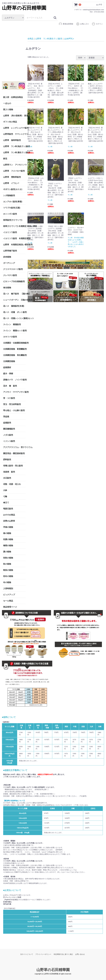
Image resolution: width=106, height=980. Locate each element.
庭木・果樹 (8, 374)
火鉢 (5, 490)
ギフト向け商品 (10, 122)
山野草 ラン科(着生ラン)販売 (14, 152)
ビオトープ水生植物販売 (14, 281)
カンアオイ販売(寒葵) (13, 202)
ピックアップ (9, 595)
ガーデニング (10, 263)
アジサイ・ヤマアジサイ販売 (14, 392)
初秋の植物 (8, 558)
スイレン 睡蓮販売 (12, 324)
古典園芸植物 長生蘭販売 (14, 355)
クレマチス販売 (10, 275)
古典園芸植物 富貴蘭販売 (14, 349)
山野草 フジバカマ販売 (14, 171)
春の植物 (7, 533)
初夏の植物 (8, 539)
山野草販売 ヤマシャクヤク (14, 134)
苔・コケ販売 (9, 398)
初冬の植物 (8, 576)
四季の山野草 (9, 521)
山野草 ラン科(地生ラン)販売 (14, 146)
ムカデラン (69, 39)
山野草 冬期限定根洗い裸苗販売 (14, 245)
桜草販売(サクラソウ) (13, 220)
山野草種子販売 (10, 251)
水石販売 (7, 478)
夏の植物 (7, 552)
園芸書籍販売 (9, 429)
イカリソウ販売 (10, 232)
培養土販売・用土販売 (13, 466)
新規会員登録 (66, 24)
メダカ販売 (8, 435)
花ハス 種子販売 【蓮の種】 (14, 294)
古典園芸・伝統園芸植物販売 (14, 343)
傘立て (6, 503)
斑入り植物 (8, 109)
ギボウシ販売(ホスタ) (13, 189)
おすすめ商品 (9, 515)
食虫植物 (7, 288)
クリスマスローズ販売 (13, 269)
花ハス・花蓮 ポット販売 (14, 312)
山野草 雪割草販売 (12, 177)
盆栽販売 (7, 423)
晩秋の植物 (8, 570)
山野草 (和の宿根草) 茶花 (14, 116)
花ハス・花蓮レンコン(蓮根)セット (14, 318)
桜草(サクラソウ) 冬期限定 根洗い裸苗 (14, 226)
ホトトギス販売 (10, 214)
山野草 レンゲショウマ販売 (14, 128)
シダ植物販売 (9, 195)
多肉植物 (7, 257)
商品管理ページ (10, 607)
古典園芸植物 (9, 361)
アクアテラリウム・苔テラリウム (14, 447)
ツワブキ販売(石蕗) (12, 208)
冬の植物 (7, 582)
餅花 (5, 159)
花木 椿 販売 (10, 386)
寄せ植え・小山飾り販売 (14, 410)
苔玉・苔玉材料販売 (12, 404)
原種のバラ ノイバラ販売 (14, 380)
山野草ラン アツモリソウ (14, 165)
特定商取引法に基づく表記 (63, 954)
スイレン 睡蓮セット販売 (14, 331)
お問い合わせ (80, 954)
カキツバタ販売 (10, 337)
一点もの (7, 103)
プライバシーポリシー (43, 954)
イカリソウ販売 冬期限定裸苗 (14, 238)
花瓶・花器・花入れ (12, 484)
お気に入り (82, 24)
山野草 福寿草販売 (12, 140)
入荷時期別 (8, 589)
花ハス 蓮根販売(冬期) (14, 306)
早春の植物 (8, 527)
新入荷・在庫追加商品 (13, 97)
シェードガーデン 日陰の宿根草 (14, 300)
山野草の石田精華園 (24, 8)
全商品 (30, 39)
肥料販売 (7, 460)
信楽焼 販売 (9, 472)
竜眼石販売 (8, 509)
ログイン (97, 24)
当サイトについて (27, 954)
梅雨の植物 (8, 546)
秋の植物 (7, 564)
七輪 (5, 496)
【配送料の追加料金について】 (14, 800)
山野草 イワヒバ (11, 183)
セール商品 (8, 601)
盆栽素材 (7, 367)
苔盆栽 (6, 417)
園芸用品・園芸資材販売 (14, 453)
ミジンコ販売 (9, 441)
